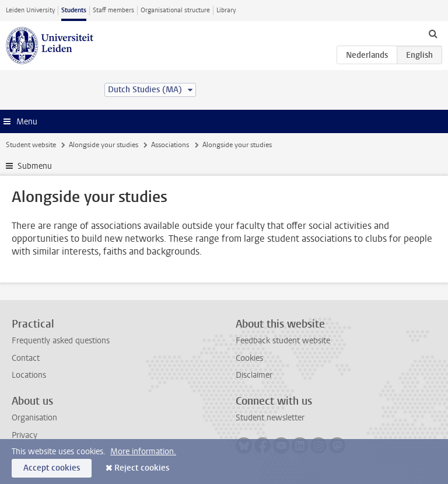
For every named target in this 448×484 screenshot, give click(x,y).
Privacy (24, 435)
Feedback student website (283, 341)
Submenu (35, 166)
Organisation (34, 418)
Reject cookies (142, 468)
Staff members (113, 10)
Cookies (249, 358)
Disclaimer (254, 375)
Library (226, 10)
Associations (170, 145)
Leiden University (30, 10)
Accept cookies (52, 468)
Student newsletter (270, 418)
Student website (31, 145)
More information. (143, 452)
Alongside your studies (104, 145)
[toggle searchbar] (433, 33)
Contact (26, 358)
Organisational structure (175, 10)
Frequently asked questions (61, 341)
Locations (29, 375)
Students (74, 10)
